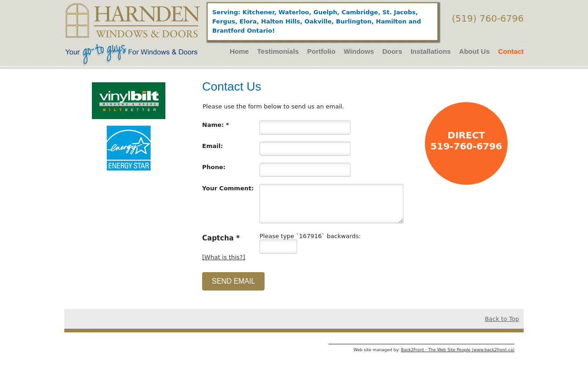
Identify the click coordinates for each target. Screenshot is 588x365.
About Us (474, 51)
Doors (392, 51)
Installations (431, 51)
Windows (359, 51)
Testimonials (278, 51)
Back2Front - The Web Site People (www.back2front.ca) (458, 350)
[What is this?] (224, 257)
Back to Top (502, 319)
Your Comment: (228, 188)
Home (239, 51)
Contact (511, 51)
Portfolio (322, 51)
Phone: (214, 167)
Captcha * (221, 238)
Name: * (216, 125)
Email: (212, 146)
